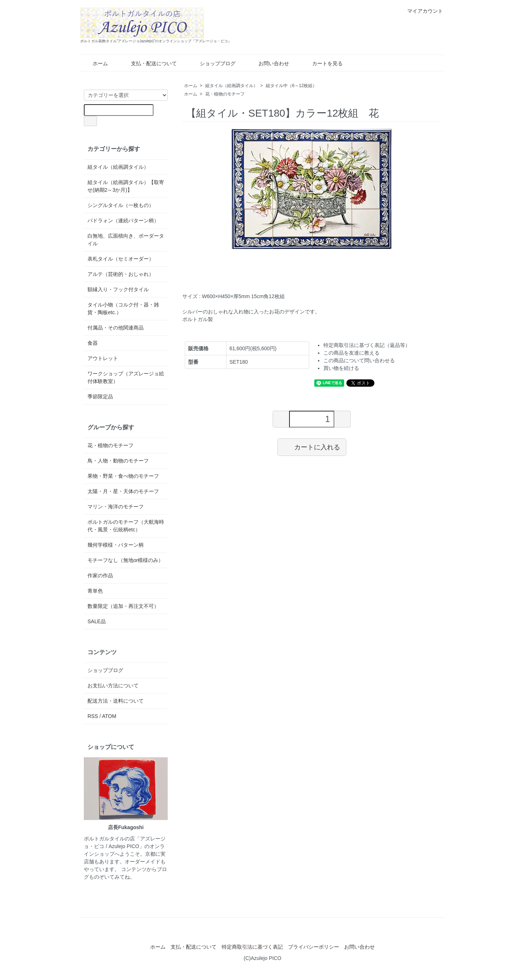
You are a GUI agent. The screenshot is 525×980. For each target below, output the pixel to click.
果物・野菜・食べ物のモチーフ (123, 476)
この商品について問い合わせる (359, 360)
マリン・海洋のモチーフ (116, 507)
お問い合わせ (269, 63)
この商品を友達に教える (351, 353)
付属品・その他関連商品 (116, 328)
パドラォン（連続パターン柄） (123, 220)
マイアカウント (421, 11)
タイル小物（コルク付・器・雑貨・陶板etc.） (123, 309)
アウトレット (103, 358)
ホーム (95, 63)
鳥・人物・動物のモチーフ (118, 461)
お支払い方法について (113, 686)
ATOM (109, 716)
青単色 (95, 591)
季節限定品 (100, 397)
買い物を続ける (341, 368)
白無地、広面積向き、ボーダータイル (126, 240)
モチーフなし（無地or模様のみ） (125, 560)
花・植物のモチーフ (225, 94)
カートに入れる (312, 447)
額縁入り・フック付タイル (118, 289)
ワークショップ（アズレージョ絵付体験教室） (126, 377)
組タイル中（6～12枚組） (291, 86)
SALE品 (97, 621)
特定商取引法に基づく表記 (252, 947)
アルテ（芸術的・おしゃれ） (121, 274)
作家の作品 (100, 575)
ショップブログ (212, 63)
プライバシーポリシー (314, 947)
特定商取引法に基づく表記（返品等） (367, 345)
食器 (93, 343)
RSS (93, 716)
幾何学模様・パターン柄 (116, 545)
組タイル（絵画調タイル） (232, 86)
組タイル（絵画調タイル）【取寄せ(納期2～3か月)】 (126, 186)
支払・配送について (149, 63)
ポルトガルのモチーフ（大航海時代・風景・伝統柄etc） (126, 526)
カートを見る (322, 63)
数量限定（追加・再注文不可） (123, 606)
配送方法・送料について (116, 701)
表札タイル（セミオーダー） (121, 259)
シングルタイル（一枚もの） (121, 205)
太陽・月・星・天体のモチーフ (123, 491)
